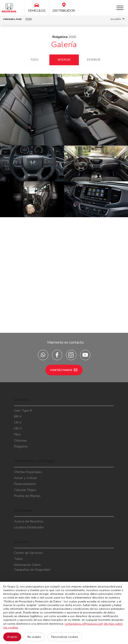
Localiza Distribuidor (29, 527)
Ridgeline (21, 446)
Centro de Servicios (28, 553)
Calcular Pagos (25, 490)
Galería (64, 44)
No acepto (34, 637)
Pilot (17, 435)
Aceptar (12, 637)
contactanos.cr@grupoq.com (84, 624)
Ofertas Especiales (28, 472)
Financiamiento (25, 484)
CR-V (18, 423)
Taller (18, 559)
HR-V (18, 429)
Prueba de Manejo (27, 496)
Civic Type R (23, 411)
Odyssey (20, 440)
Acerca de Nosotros (29, 521)
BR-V (18, 417)
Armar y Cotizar (25, 478)
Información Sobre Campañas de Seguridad (32, 567)
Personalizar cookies (65, 637)
